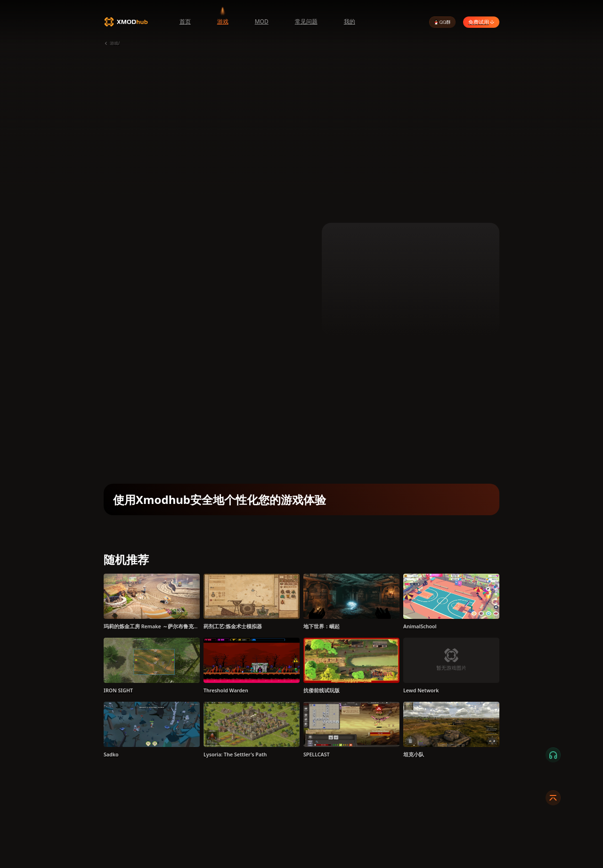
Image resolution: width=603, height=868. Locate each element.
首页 (185, 21)
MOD (262, 21)
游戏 (223, 21)
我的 (350, 21)
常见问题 (306, 21)
